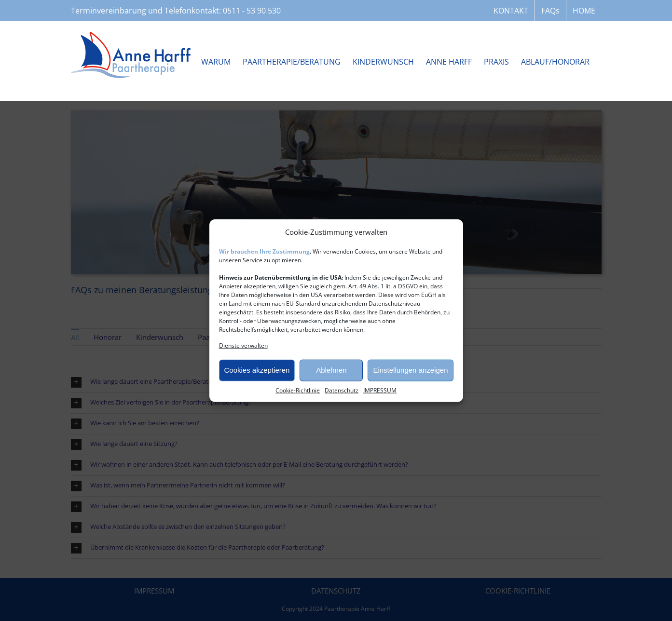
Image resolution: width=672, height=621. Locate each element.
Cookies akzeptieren (257, 370)
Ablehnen (331, 370)
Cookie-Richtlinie (298, 390)
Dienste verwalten (243, 345)
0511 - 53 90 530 (252, 11)
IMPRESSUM (380, 390)
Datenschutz (342, 390)
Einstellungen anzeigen (410, 370)
